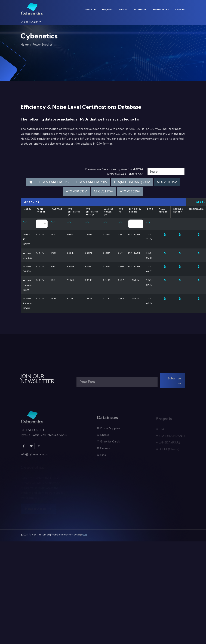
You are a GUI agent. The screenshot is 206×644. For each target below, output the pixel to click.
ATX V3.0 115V (167, 182)
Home (25, 45)
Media (123, 9)
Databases (140, 9)
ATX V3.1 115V (103, 191)
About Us (90, 9)
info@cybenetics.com (35, 456)
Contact (180, 9)
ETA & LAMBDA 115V (54, 182)
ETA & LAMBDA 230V (92, 182)
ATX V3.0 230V (76, 191)
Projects (107, 9)
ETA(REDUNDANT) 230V (132, 182)
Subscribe (174, 383)
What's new (136, 174)
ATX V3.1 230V (130, 191)
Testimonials (161, 9)
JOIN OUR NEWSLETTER (37, 379)
